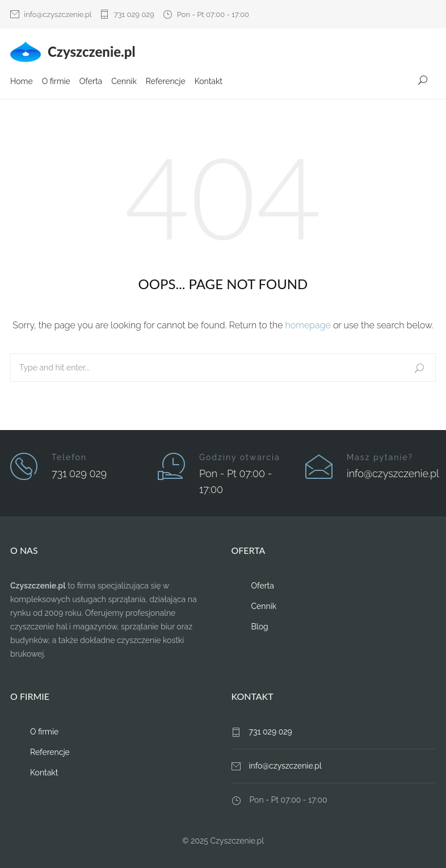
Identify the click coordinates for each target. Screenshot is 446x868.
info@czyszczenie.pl (58, 14)
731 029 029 (134, 14)
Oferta (91, 81)
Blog (260, 627)
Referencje (166, 81)
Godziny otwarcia (240, 457)
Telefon (69, 457)
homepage (308, 325)
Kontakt (209, 81)
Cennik (124, 81)
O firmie (56, 81)
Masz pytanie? (380, 457)
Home (22, 81)
